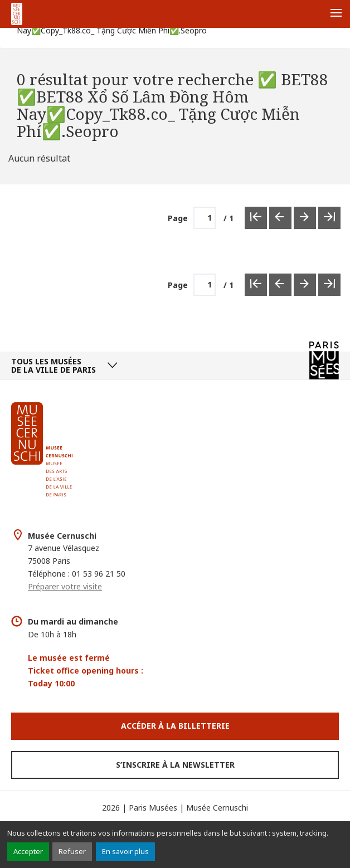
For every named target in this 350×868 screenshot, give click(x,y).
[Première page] (256, 218)
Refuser (72, 851)
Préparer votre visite (65, 586)
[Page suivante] (305, 218)
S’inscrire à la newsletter (175, 765)
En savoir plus (125, 851)
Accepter (28, 851)
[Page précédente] (280, 218)
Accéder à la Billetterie (175, 726)
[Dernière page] (329, 218)
